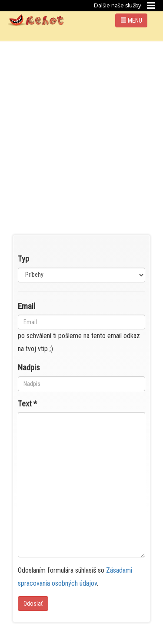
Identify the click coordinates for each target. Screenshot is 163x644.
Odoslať (33, 604)
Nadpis (29, 367)
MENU (131, 20)
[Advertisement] (81, 127)
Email (27, 306)
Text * (27, 404)
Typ (23, 259)
